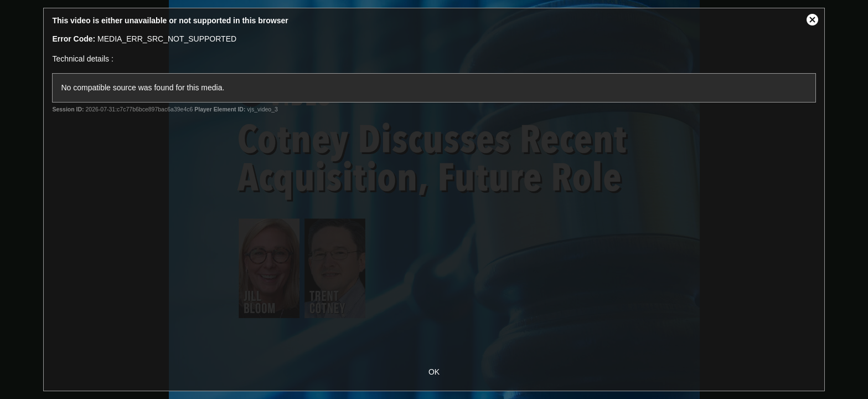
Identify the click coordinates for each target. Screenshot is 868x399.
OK (434, 372)
